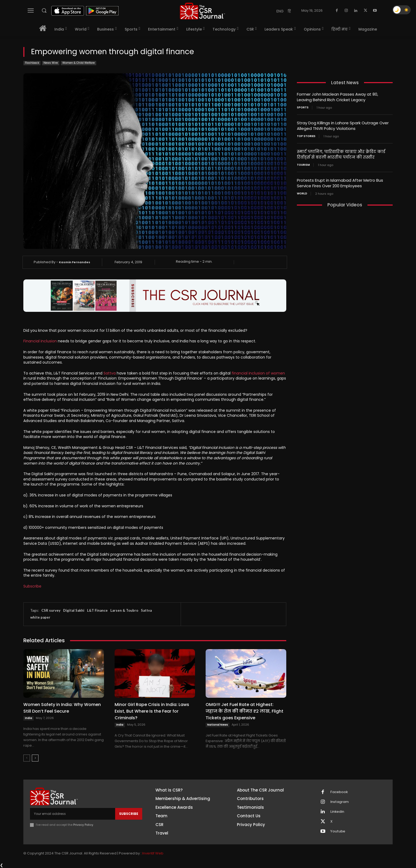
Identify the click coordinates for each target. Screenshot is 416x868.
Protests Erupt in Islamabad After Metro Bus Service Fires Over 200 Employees (340, 183)
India (29, 718)
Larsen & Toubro (124, 610)
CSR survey (51, 610)
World (302, 194)
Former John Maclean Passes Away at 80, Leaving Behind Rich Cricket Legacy (337, 97)
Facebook (339, 792)
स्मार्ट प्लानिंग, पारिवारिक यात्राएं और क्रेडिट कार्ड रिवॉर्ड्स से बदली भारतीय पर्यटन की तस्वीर (341, 154)
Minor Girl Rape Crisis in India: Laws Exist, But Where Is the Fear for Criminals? (152, 711)
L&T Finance (97, 610)
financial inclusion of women (258, 373)
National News (218, 725)
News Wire (51, 63)
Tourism (303, 165)
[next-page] (35, 758)
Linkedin (337, 812)
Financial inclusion (40, 341)
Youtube (338, 831)
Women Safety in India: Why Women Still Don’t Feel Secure (62, 708)
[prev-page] (27, 758)
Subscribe (32, 586)
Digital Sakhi (74, 610)
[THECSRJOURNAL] (202, 11)
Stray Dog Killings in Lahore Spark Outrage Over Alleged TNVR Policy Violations (343, 126)
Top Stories (306, 136)
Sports (303, 108)
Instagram (340, 802)
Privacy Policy (83, 825)
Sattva (110, 373)
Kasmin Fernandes (75, 262)
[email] (73, 814)
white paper (40, 617)
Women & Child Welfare (79, 63)
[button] (44, 10)
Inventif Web (153, 853)
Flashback (32, 63)
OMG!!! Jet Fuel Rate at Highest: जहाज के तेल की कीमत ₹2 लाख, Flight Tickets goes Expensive (244, 711)
